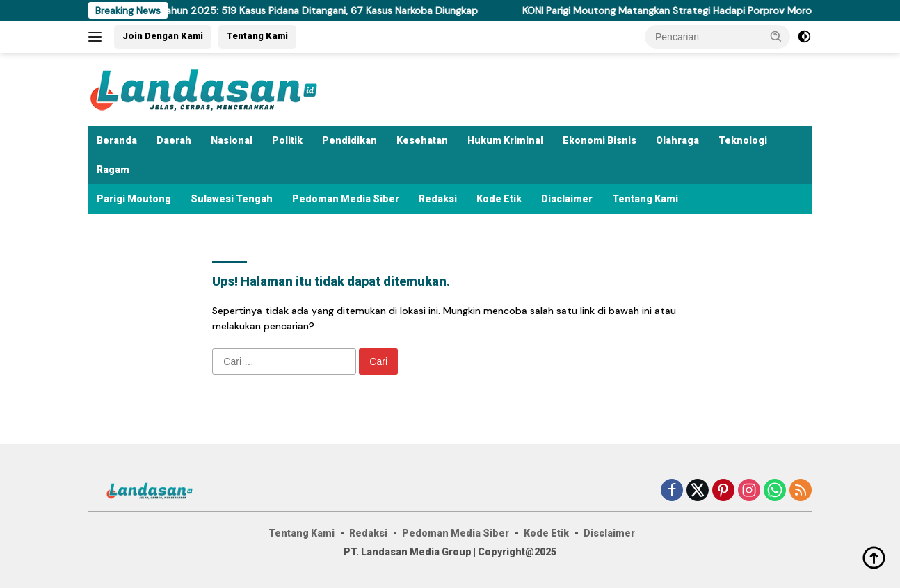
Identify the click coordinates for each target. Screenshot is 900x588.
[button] (776, 36)
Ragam (113, 170)
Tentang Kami (257, 36)
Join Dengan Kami (163, 36)
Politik (287, 140)
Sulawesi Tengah (232, 199)
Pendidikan (349, 140)
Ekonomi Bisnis (600, 140)
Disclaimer (567, 199)
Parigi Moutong (134, 199)
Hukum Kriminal (505, 140)
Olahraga (677, 140)
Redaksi (438, 199)
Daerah (174, 140)
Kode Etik (499, 199)
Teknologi (743, 140)
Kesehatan (422, 140)
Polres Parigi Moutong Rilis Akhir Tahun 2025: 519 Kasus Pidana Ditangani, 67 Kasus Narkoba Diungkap (256, 10)
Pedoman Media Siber (346, 199)
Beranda (117, 140)
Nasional (232, 140)
